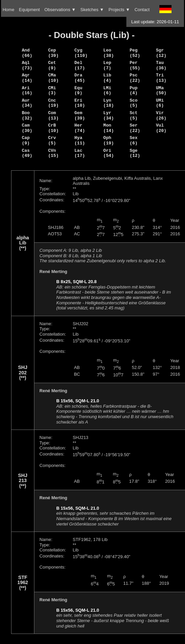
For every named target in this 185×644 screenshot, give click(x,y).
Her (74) (80, 128)
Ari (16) (27, 91)
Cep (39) (53, 53)
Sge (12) (135, 153)
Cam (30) (27, 128)
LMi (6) (107, 91)
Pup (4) (134, 91)
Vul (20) (161, 128)
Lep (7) (107, 65)
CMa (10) (53, 78)
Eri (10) (80, 103)
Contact (142, 10)
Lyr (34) (109, 115)
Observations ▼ (60, 10)
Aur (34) (27, 103)
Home (9, 10)
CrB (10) (53, 128)
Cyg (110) (81, 53)
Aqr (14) (27, 78)
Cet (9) (52, 65)
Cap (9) (26, 140)
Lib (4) (107, 78)
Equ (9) (78, 91)
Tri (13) (161, 78)
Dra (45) (80, 78)
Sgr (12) (161, 53)
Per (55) (135, 65)
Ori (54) (109, 153)
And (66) (27, 53)
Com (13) (53, 115)
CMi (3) (52, 91)
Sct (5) (134, 115)
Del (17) (80, 65)
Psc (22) (135, 78)
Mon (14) (109, 128)
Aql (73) (27, 65)
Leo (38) (109, 53)
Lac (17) (80, 153)
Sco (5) (134, 103)
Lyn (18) (109, 103)
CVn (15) (53, 153)
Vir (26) (161, 115)
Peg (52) (135, 53)
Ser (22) (135, 128)
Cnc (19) (53, 103)
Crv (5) (52, 140)
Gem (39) (80, 115)
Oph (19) (109, 140)
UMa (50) (161, 91)
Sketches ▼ (92, 10)
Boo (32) (27, 115)
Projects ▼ (119, 10)
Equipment (29, 10)
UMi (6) (160, 103)
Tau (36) (161, 65)
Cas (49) (27, 153)
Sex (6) (134, 140)
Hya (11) (80, 140)
